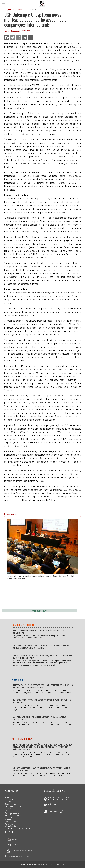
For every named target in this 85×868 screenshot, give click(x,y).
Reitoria (8, 820)
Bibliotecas (9, 824)
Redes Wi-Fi (13, 845)
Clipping (8, 802)
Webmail (12, 839)
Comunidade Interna (23, 625)
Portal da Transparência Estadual (17, 828)
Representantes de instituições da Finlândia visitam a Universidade (39, 632)
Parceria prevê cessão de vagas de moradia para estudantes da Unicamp (42, 701)
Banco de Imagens (12, 813)
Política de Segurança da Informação (18, 856)
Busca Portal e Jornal (13, 815)
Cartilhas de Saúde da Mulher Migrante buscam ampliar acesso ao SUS (40, 718)
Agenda (8, 797)
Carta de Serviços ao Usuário (19, 851)
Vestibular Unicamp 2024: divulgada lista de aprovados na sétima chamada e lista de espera (41, 647)
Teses (7, 811)
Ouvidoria (8, 817)
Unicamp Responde (12, 822)
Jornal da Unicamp (12, 804)
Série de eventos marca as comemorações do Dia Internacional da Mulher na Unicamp (43, 657)
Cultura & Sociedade (23, 739)
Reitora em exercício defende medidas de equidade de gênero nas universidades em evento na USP (43, 686)
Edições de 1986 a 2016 (14, 806)
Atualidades (35, 10)
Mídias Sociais (10, 826)
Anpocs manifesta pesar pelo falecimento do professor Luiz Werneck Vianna (42, 769)
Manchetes (9, 800)
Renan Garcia (25, 31)
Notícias (8, 808)
